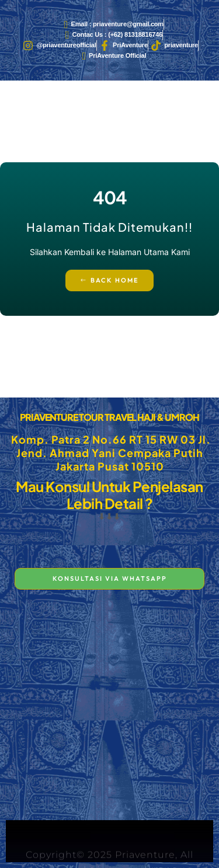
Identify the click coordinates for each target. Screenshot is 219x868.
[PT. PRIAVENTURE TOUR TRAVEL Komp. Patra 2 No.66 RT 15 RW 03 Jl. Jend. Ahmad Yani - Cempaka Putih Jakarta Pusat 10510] (109, 709)
